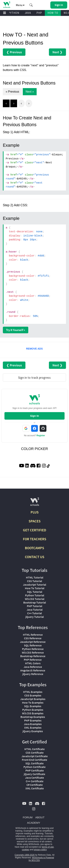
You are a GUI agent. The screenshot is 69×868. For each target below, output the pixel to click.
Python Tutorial (35, 595)
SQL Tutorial (35, 592)
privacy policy (40, 850)
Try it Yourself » (16, 330)
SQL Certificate (34, 763)
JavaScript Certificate (35, 756)
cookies (26, 850)
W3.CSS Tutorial (35, 599)
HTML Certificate (34, 749)
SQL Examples (33, 706)
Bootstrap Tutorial (35, 602)
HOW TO (53, 13)
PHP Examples (33, 720)
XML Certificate (35, 788)
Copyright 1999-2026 (25, 855)
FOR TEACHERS (35, 539)
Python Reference (33, 649)
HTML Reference (33, 635)
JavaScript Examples (33, 699)
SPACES (35, 521)
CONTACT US (35, 557)
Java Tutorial (35, 610)
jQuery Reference (33, 674)
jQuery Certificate (34, 774)
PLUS (35, 512)
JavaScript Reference (33, 642)
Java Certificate (34, 778)
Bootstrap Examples (33, 717)
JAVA (28, 13)
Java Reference (33, 667)
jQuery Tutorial (35, 617)
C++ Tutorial (34, 613)
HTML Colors (33, 663)
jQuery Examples (33, 731)
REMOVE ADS (34, 349)
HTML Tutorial (35, 577)
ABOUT (40, 817)
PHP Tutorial (34, 606)
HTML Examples (33, 692)
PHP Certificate (35, 770)
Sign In (34, 416)
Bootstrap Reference (33, 656)
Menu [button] (20, 5)
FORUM (28, 817)
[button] (31, 5)
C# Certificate (35, 785)
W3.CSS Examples (33, 713)
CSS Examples (33, 695)
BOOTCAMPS (34, 548)
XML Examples (33, 728)
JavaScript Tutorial (34, 585)
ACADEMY (34, 823)
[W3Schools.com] (35, 503)
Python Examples (33, 710)
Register (41, 436)
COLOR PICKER (34, 449)
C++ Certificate (35, 781)
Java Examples (33, 724)
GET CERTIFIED (35, 530)
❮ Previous (14, 52)
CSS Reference (33, 638)
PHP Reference (33, 660)
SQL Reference (33, 645)
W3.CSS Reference (33, 652)
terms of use (48, 847)
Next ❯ (57, 52)
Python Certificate (34, 767)
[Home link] (7, 5)
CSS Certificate (35, 753)
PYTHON (14, 13)
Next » (30, 92)
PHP (39, 13)
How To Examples (33, 703)
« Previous (12, 92)
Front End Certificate (34, 760)
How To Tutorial (35, 588)
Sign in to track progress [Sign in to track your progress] (34, 378)
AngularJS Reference (33, 670)
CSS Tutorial (34, 581)
